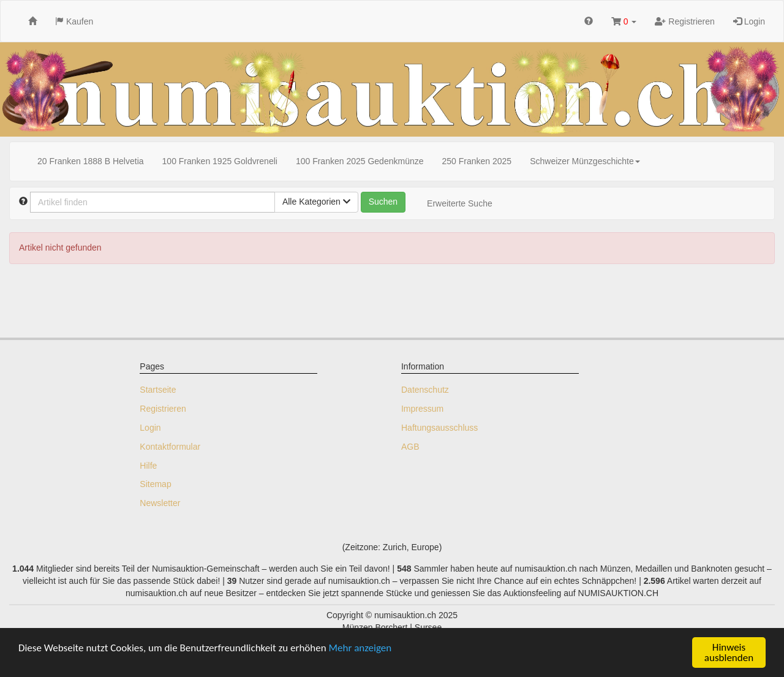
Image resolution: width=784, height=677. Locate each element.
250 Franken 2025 (477, 161)
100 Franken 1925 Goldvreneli (220, 161)
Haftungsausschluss (439, 428)
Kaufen (74, 21)
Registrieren (684, 21)
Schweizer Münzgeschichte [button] (585, 161)
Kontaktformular (170, 447)
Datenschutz (425, 390)
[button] (624, 21)
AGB (410, 447)
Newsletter (160, 503)
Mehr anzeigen (360, 648)
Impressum (422, 409)
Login (749, 21)
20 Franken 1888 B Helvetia (91, 161)
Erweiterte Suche (460, 203)
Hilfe (148, 466)
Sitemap (155, 484)
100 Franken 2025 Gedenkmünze (360, 161)
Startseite (158, 390)
